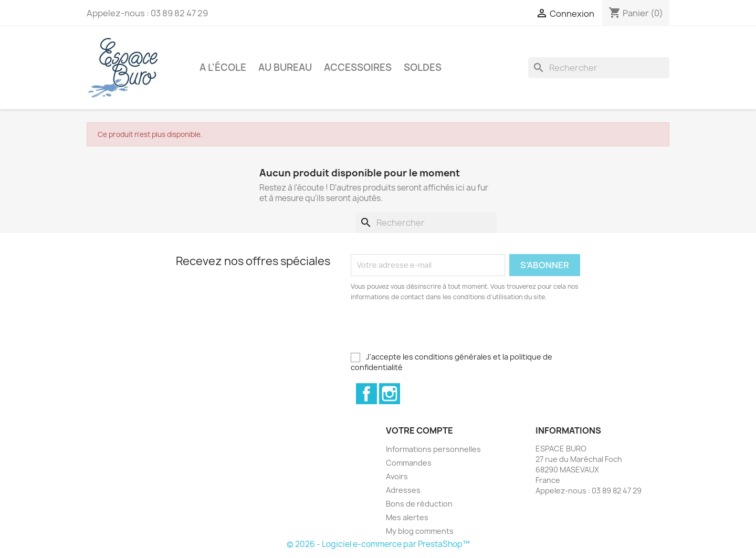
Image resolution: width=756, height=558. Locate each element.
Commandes (409, 463)
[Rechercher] (599, 68)
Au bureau (285, 67)
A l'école (223, 67)
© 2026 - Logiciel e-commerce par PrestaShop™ (378, 544)
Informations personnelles (433, 449)
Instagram (390, 394)
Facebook (366, 394)
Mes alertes (407, 517)
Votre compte (419, 430)
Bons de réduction (419, 504)
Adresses (403, 490)
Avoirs (397, 476)
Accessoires (358, 67)
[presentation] (438, 331)
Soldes (423, 67)
